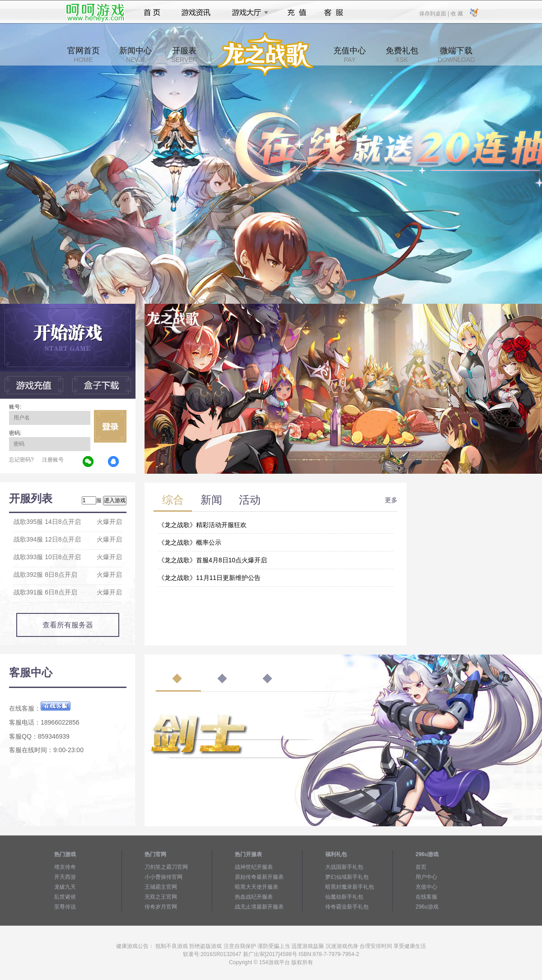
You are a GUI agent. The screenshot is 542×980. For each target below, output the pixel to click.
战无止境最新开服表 (259, 907)
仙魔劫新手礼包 (344, 897)
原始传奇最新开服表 (259, 877)
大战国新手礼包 (344, 867)
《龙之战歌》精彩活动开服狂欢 (202, 525)
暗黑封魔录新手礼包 (350, 887)
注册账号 (53, 460)
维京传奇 (65, 867)
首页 (152, 13)
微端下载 (456, 55)
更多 (391, 500)
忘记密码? (21, 460)
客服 (334, 13)
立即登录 (110, 426)
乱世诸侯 (65, 897)
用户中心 (426, 877)
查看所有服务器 (68, 625)
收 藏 (456, 13)
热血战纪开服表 (254, 897)
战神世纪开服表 (254, 867)
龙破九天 (65, 887)
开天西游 (65, 877)
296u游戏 (427, 907)
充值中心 (350, 55)
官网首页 (84, 55)
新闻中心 (135, 55)
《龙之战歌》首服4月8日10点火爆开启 (213, 560)
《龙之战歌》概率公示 (190, 542)
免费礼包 (402, 55)
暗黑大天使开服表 (257, 887)
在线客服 (426, 897)
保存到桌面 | (435, 13)
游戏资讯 (196, 13)
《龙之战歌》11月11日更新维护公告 (209, 578)
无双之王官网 (161, 897)
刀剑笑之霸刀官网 (166, 867)
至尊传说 (65, 907)
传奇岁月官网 (161, 907)
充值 (297, 13)
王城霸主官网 (161, 887)
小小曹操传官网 (164, 877)
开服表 (184, 55)
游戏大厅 (248, 13)
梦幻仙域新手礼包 (347, 877)
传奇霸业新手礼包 (347, 907)
